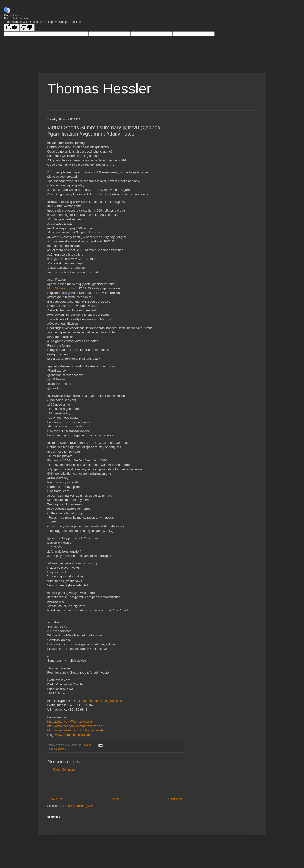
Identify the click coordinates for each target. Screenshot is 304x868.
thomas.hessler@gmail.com (102, 701)
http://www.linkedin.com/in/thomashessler (76, 730)
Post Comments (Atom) (80, 806)
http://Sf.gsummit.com (63, 288)
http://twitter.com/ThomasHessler (70, 721)
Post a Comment (64, 770)
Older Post (175, 799)
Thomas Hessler (99, 89)
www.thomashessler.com (72, 735)
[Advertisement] (115, 784)
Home (116, 799)
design (62, 749)
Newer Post (56, 799)
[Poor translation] (27, 27)
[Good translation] (12, 27)
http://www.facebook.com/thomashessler (75, 726)
